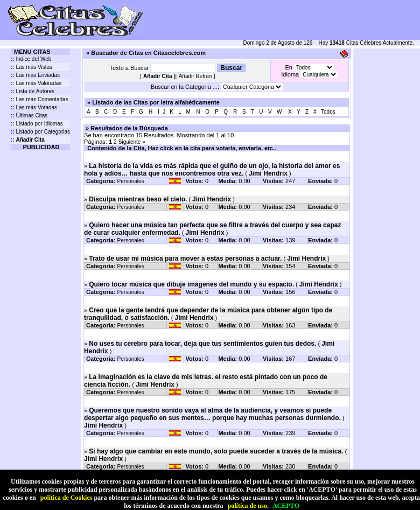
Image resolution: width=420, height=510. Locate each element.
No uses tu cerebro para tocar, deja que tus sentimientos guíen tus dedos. (202, 344)
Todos (328, 112)
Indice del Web (31, 59)
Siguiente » (132, 142)
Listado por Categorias (40, 132)
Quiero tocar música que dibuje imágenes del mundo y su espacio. (191, 284)
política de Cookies (66, 498)
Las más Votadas (34, 107)
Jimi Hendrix (268, 173)
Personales (131, 181)
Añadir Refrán (195, 76)
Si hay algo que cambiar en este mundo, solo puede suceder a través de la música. (216, 451)
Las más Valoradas (36, 83)
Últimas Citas (29, 116)
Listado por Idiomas (37, 124)
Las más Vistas (31, 67)
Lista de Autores (33, 91)
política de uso (247, 506)
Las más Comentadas (40, 99)
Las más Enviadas (35, 75)
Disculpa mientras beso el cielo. (138, 199)
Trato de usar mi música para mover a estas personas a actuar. (185, 259)
